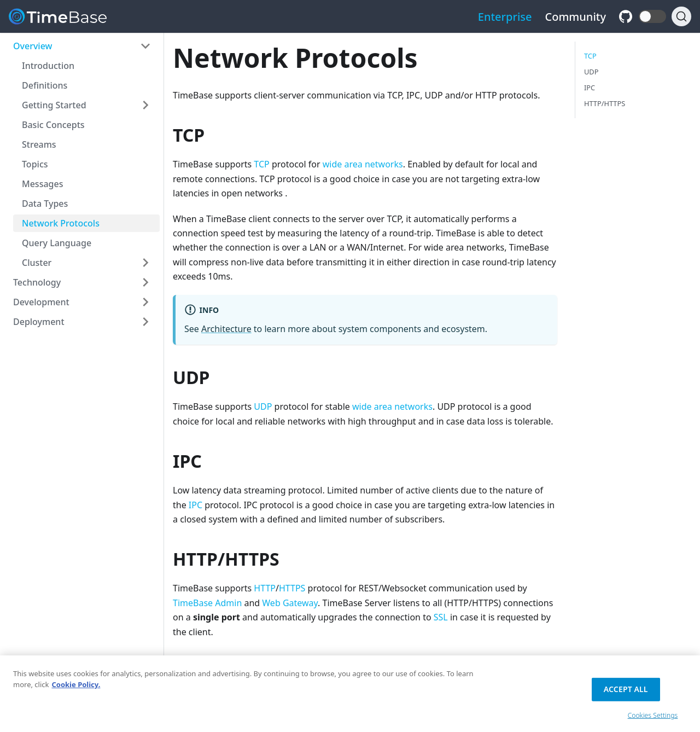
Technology (37, 282)
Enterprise (505, 17)
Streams (39, 144)
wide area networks (363, 164)
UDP (263, 406)
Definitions (45, 85)
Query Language (57, 243)
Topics (35, 164)
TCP (261, 164)
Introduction (48, 66)
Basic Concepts (53, 125)
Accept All (626, 692)
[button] (652, 16)
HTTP (265, 588)
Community (576, 17)
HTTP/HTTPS (605, 103)
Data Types (45, 204)
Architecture (226, 329)
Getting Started (54, 105)
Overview (33, 46)
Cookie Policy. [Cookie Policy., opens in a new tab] (76, 688)
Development (41, 302)
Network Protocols (61, 223)
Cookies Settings (653, 719)
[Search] (681, 16)
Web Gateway (290, 603)
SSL (441, 617)
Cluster (37, 263)
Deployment (39, 322)
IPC (196, 505)
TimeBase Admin (207, 603)
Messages (42, 184)
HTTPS (292, 588)
